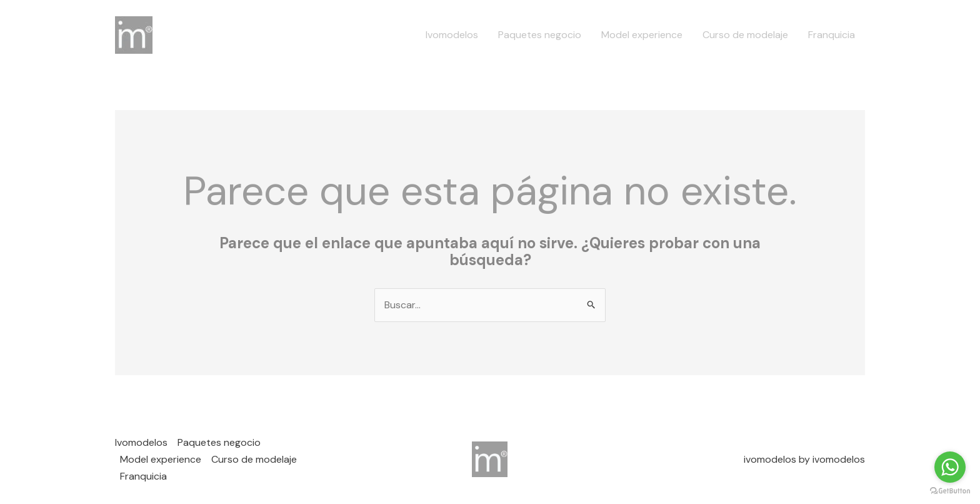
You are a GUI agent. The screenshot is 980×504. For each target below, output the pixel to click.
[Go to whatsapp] (950, 467)
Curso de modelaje (745, 35)
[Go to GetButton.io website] (950, 491)
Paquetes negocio (540, 35)
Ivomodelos (452, 35)
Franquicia (832, 35)
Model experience (642, 35)
